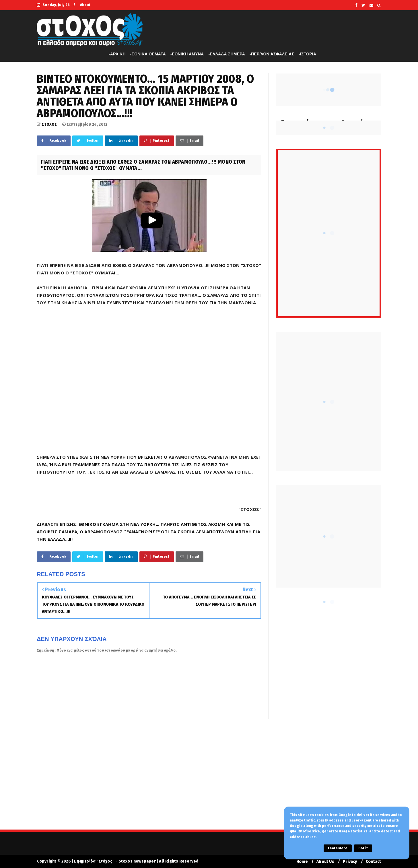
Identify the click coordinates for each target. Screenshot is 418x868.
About (85, 5)
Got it (363, 848)
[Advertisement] (209, 778)
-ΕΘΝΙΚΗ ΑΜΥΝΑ (187, 54)
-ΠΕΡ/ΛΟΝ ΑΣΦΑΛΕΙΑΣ (272, 54)
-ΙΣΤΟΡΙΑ (307, 54)
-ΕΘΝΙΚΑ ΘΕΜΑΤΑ (148, 54)
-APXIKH (117, 54)
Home (302, 862)
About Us (325, 862)
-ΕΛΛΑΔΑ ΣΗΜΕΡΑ (227, 54)
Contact (373, 862)
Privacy (350, 862)
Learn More (338, 848)
